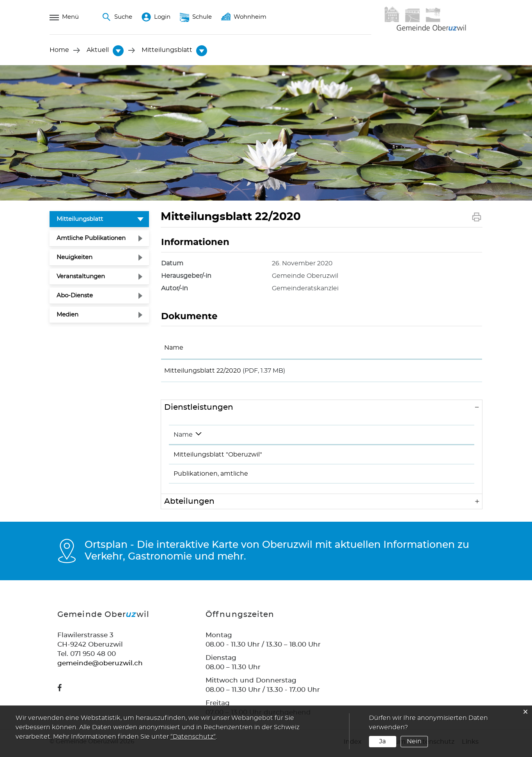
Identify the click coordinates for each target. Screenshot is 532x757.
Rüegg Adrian (327, 457)
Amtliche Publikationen (91, 238)
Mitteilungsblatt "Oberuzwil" (218, 457)
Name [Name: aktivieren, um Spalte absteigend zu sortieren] (183, 437)
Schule (196, 17)
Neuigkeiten (74, 257)
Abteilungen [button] (189, 504)
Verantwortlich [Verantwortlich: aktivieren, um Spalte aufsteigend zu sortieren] (329, 437)
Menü (64, 17)
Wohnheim (244, 17)
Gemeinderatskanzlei (339, 476)
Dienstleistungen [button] (199, 410)
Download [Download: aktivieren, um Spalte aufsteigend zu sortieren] (422, 348)
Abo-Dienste (75, 296)
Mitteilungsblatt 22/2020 (203, 371)
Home (59, 50)
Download (443, 372)
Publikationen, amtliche (211, 476)
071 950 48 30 (430, 457)
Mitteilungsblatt (98, 218)
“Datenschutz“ (193, 737)
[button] (98, 50)
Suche (117, 17)
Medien (67, 315)
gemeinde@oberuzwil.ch (100, 666)
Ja (382, 741)
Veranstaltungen (81, 276)
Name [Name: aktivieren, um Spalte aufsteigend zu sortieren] (174, 348)
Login (156, 17)
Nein (414, 741)
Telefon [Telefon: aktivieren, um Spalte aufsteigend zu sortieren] (420, 437)
